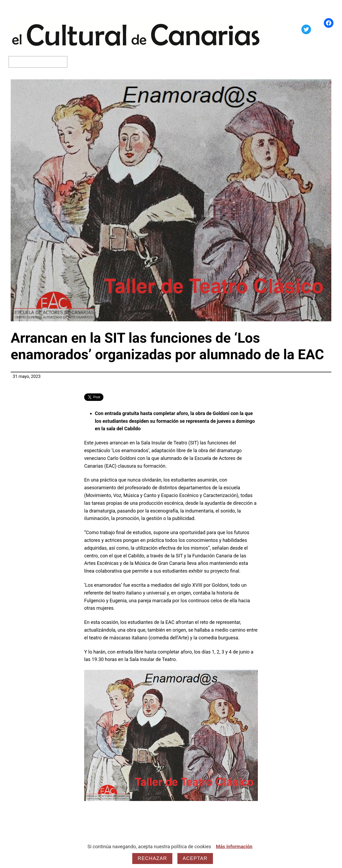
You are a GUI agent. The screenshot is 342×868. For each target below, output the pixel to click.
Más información (234, 847)
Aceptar (195, 858)
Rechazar (152, 858)
